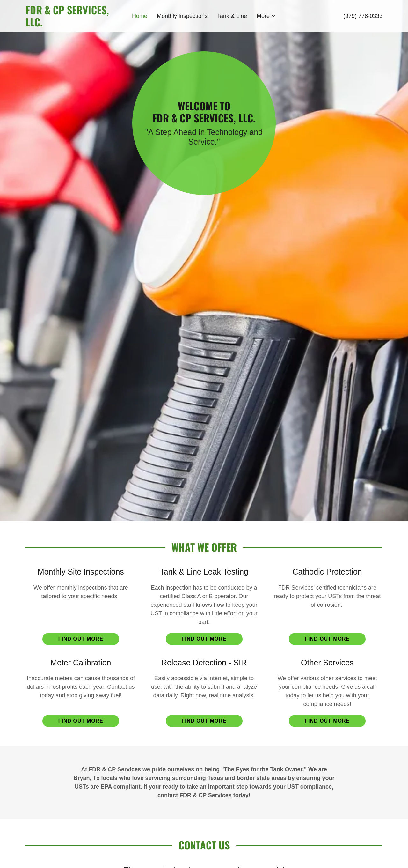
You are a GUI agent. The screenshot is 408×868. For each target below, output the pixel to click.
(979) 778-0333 (363, 16)
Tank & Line (232, 16)
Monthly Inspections (182, 16)
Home (140, 16)
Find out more (81, 639)
